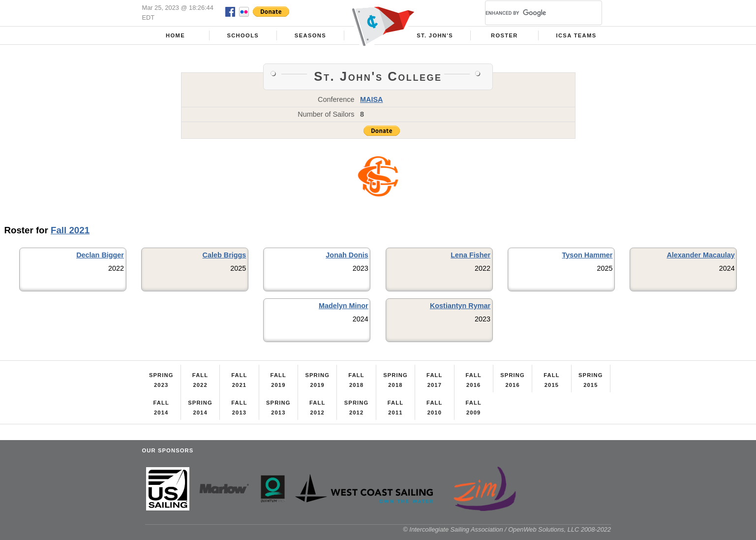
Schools (243, 35)
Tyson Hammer (588, 255)
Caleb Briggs (225, 255)
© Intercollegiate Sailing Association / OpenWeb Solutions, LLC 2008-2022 (507, 529)
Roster (504, 35)
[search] (532, 13)
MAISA (371, 99)
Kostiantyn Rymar (460, 306)
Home (175, 35)
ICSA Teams (576, 35)
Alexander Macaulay (700, 255)
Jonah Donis (347, 255)
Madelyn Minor (344, 306)
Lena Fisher (470, 255)
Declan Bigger (100, 255)
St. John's (435, 35)
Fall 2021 (70, 230)
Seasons (310, 35)
